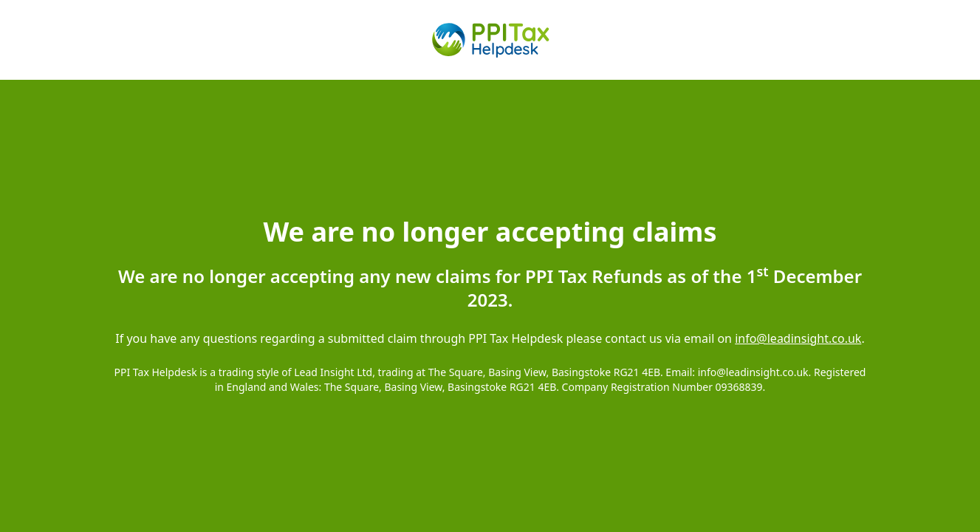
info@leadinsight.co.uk (798, 338)
